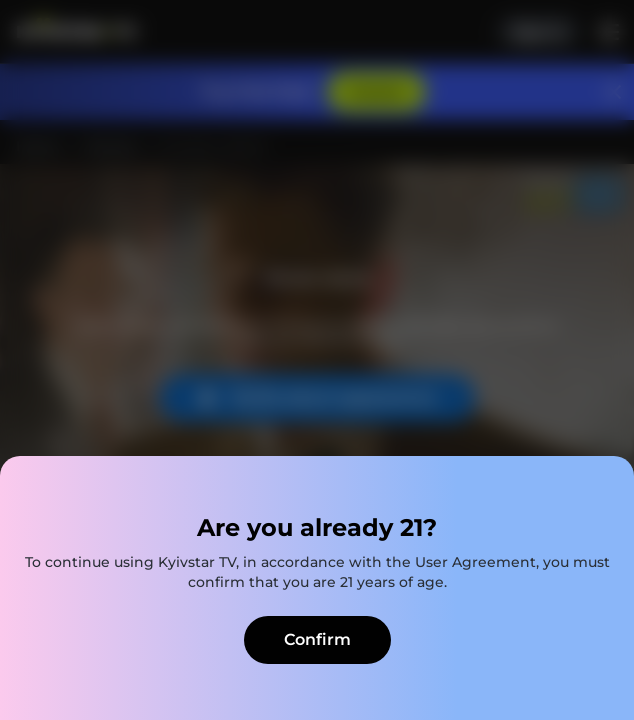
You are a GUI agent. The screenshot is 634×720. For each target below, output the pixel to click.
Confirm (317, 639)
